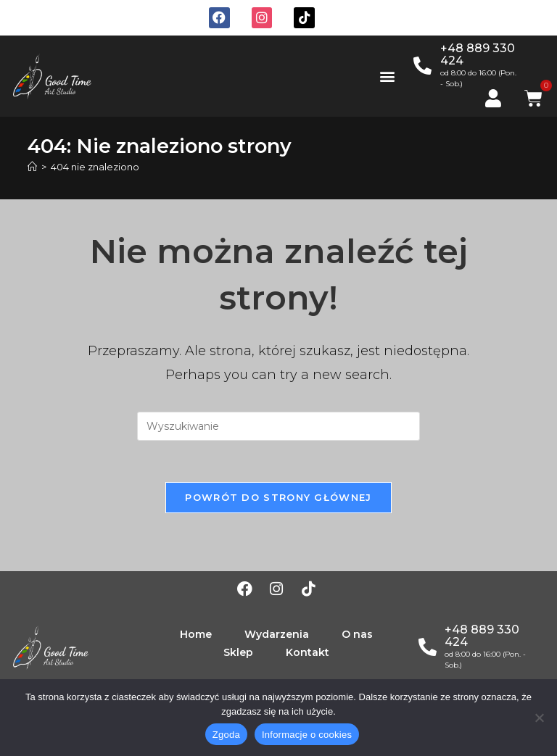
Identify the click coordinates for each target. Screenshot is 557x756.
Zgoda (226, 735)
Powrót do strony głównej (278, 499)
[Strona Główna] (32, 167)
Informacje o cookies (307, 735)
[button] (387, 76)
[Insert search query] (278, 426)
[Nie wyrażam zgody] (539, 718)
